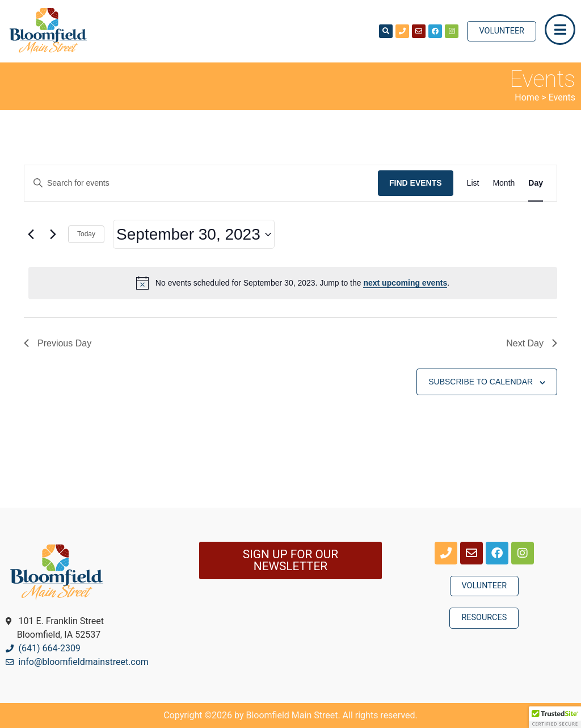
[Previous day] (31, 235)
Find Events (416, 183)
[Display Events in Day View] (536, 183)
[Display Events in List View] (473, 183)
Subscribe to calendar (481, 382)
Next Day (532, 343)
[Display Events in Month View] (504, 183)
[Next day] (53, 235)
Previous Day (58, 343)
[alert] (293, 283)
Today (86, 234)
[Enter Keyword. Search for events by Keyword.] (201, 183)
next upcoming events (405, 283)
